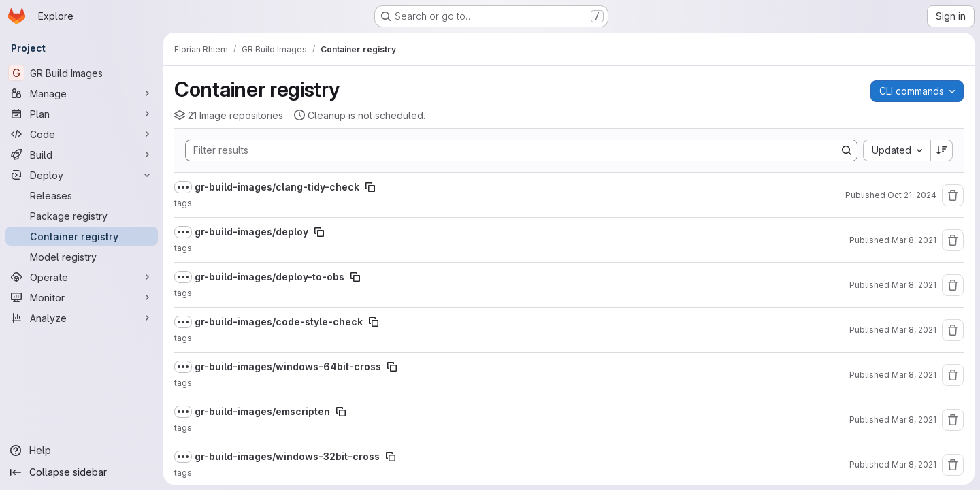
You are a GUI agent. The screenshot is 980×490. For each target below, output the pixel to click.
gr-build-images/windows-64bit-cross (288, 366)
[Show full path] (183, 187)
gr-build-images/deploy (251, 232)
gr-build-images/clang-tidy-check (277, 187)
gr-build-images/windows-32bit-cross (287, 456)
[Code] (82, 134)
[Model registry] (82, 257)
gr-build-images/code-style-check (279, 322)
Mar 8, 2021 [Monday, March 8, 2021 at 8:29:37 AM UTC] (914, 240)
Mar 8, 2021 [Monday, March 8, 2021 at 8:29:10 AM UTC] (914, 285)
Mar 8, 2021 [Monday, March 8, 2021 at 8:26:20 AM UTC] (914, 375)
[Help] (82, 451)
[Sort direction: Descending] (942, 150)
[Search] (504, 150)
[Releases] (82, 195)
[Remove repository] (953, 195)
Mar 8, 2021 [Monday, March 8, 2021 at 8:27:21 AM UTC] (914, 330)
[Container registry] (82, 236)
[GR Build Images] (82, 73)
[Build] (82, 154)
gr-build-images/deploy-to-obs (269, 277)
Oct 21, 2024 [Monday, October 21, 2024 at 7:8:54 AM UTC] (912, 195)
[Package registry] (82, 216)
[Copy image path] (370, 187)
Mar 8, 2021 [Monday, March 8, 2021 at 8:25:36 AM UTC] (914, 420)
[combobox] (897, 150)
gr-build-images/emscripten (262, 411)
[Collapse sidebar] (82, 472)
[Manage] (82, 93)
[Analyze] (82, 318)
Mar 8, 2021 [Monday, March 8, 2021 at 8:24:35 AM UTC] (914, 464)
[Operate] (82, 277)
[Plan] (82, 114)
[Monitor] (82, 297)
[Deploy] (82, 175)
